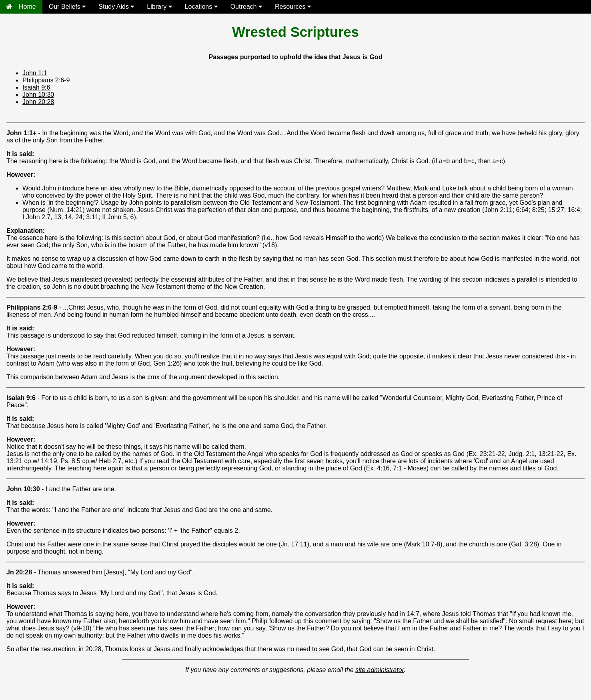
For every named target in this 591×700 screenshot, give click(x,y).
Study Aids (116, 7)
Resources (293, 7)
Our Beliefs (67, 7)
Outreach (246, 7)
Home (21, 7)
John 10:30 (38, 95)
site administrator (380, 670)
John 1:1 (35, 73)
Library (159, 7)
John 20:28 (38, 102)
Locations (201, 7)
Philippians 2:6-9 (46, 80)
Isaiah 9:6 (36, 87)
